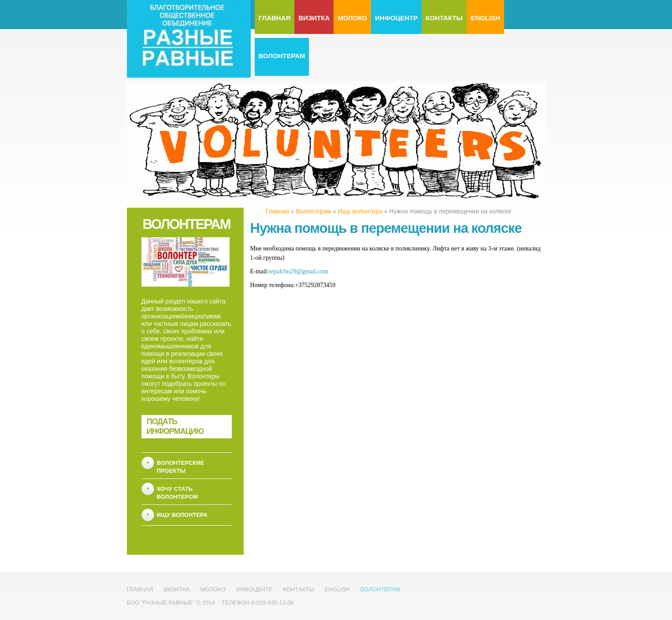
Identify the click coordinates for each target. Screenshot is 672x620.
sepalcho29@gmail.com (299, 271)
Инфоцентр (396, 18)
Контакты (444, 18)
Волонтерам (282, 56)
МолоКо (352, 18)
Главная (275, 18)
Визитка (314, 18)
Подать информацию (175, 426)
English (485, 18)
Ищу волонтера (182, 515)
